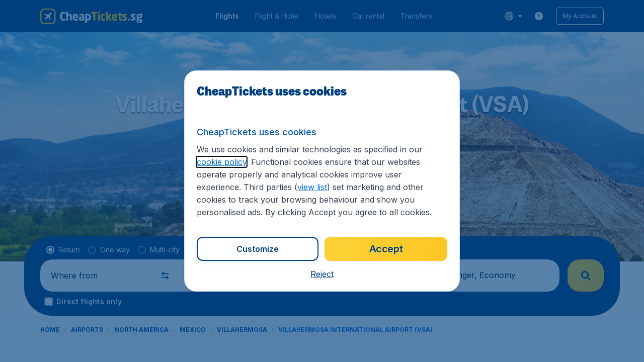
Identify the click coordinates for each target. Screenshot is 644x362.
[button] (322, 274)
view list (312, 187)
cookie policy (222, 162)
